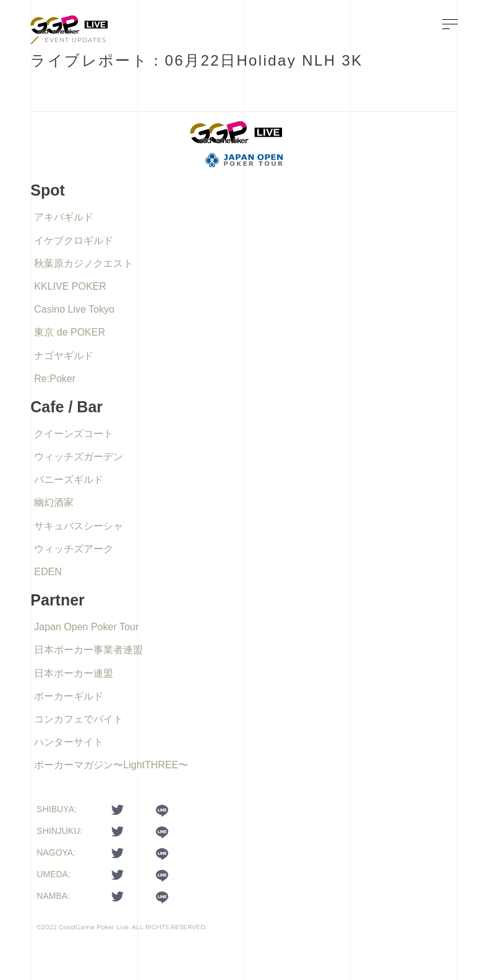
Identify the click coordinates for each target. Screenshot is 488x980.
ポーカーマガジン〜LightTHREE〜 (111, 765)
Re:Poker (55, 379)
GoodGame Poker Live (94, 927)
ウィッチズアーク (74, 549)
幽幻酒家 (54, 502)
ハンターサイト (69, 742)
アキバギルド (64, 217)
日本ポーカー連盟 (74, 673)
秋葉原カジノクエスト (83, 263)
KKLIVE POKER (70, 286)
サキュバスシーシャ (79, 526)
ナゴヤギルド (64, 356)
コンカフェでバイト (79, 719)
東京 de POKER (70, 332)
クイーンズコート (74, 434)
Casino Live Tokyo (74, 309)
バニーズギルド (69, 479)
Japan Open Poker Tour (86, 627)
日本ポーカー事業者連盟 (88, 650)
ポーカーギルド (69, 696)
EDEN (48, 572)
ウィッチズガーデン (79, 457)
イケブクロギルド (74, 241)
